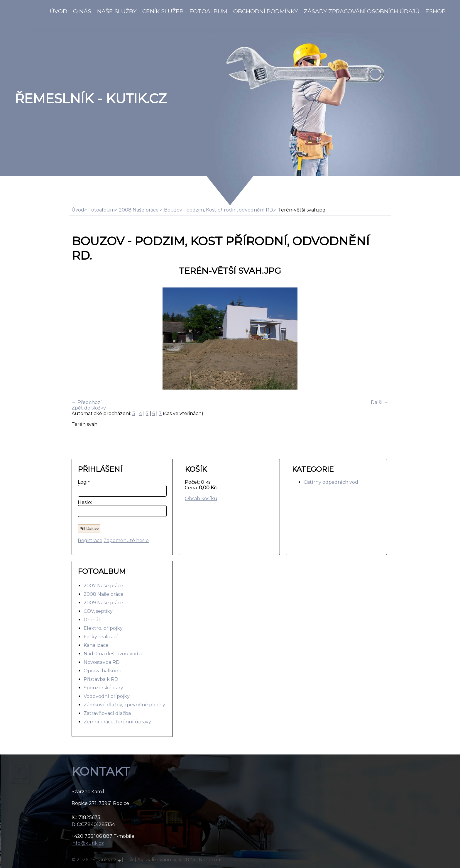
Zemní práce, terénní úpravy (117, 722)
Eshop (436, 11)
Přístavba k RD (101, 679)
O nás (82, 11)
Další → (380, 402)
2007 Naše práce (103, 586)
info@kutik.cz (88, 843)
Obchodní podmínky (265, 11)
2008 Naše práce (139, 210)
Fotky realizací (101, 637)
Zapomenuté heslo (126, 540)
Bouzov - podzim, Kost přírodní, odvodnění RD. (219, 210)
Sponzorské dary (103, 688)
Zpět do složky (89, 408)
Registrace (90, 540)
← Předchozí (87, 402)
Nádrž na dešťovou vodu (113, 654)
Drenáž (92, 620)
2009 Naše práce (103, 603)
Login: (83, 482)
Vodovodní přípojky (107, 696)
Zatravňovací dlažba (107, 713)
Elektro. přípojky (103, 628)
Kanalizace (96, 645)
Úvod (59, 11)
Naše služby (117, 11)
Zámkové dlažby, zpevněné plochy (124, 705)
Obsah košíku (201, 499)
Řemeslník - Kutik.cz (91, 99)
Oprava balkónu (103, 671)
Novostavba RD (102, 662)
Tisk (129, 860)
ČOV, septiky (98, 611)
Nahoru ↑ (210, 860)
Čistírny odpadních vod (331, 482)
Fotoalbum (208, 11)
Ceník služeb (163, 11)
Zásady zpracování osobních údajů (362, 11)
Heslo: (83, 502)
